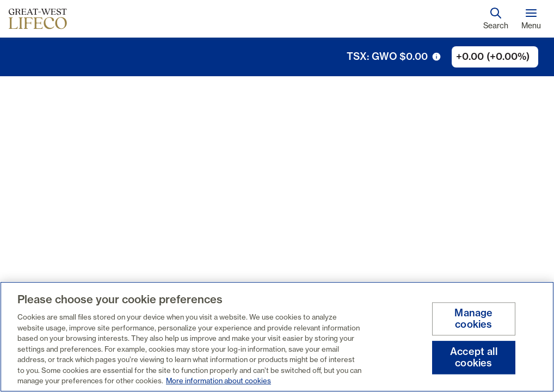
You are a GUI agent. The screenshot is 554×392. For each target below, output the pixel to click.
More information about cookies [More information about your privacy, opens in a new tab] (218, 381)
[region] (277, 337)
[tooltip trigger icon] (436, 57)
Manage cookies (473, 319)
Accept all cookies (474, 357)
